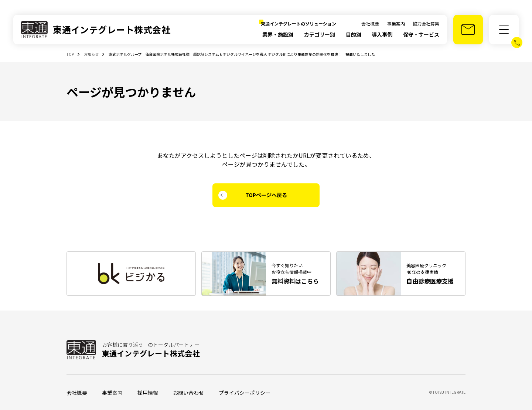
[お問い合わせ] (468, 30)
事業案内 (396, 23)
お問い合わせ (188, 393)
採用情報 (148, 393)
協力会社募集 (426, 23)
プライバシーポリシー (245, 393)
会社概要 (370, 23)
